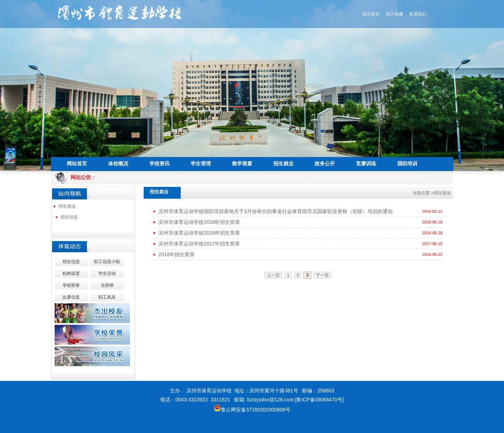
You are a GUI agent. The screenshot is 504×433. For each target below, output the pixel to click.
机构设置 (71, 273)
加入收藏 (394, 14)
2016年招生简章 (177, 254)
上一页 (273, 275)
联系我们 (418, 14)
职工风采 (107, 297)
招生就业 (67, 206)
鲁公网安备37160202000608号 (252, 410)
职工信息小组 (107, 262)
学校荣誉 (71, 285)
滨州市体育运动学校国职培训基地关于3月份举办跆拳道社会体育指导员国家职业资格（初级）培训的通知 (276, 211)
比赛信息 (71, 297)
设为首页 (371, 14)
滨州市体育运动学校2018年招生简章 (199, 222)
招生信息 (69, 217)
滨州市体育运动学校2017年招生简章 (199, 244)
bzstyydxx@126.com (270, 400)
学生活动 (107, 273)
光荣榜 (107, 285)
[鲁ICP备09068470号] (319, 400)
